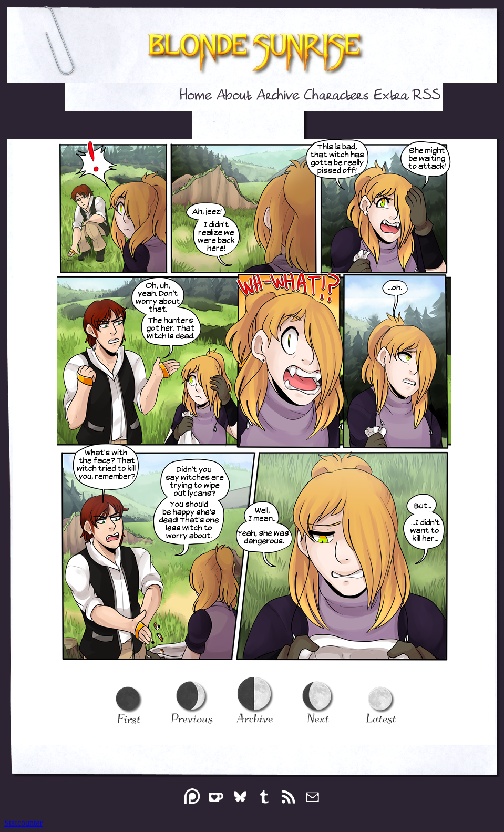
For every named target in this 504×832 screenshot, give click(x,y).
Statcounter (23, 823)
